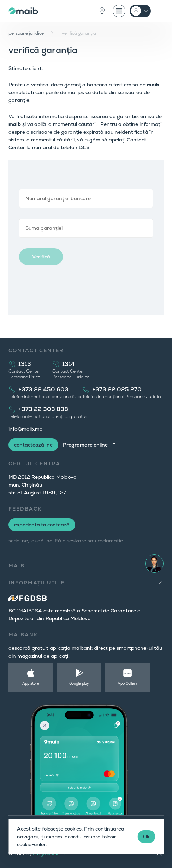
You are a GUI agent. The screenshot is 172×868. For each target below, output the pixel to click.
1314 (69, 364)
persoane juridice (26, 33)
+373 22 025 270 (117, 389)
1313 (25, 364)
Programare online (85, 445)
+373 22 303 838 (43, 409)
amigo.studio (46, 854)
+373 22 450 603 (43, 389)
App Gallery (127, 683)
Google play (79, 683)
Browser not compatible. (86, 238)
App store (31, 683)
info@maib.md (26, 429)
